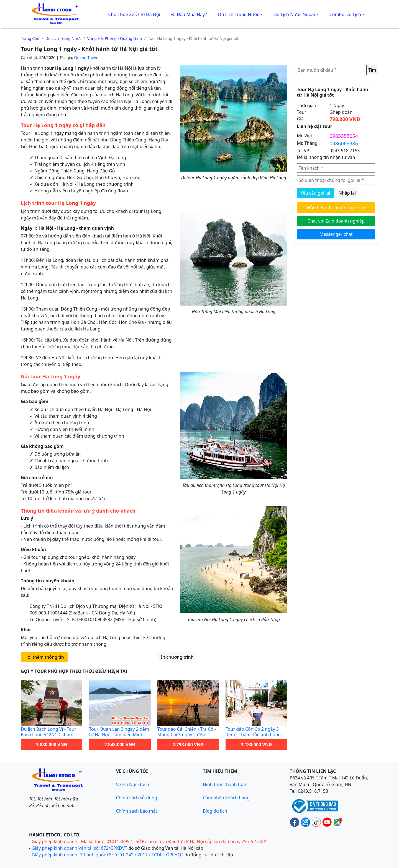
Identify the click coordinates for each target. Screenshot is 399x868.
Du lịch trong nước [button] (239, 14)
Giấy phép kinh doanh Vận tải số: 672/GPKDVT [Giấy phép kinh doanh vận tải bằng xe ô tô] (79, 848)
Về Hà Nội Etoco (133, 784)
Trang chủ (30, 38)
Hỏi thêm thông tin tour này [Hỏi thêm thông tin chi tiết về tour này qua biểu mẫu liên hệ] (336, 208)
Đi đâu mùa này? (189, 14)
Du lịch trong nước (63, 38)
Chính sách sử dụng (137, 798)
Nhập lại (347, 193)
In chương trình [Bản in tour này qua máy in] (177, 657)
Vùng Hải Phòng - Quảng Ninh (115, 38)
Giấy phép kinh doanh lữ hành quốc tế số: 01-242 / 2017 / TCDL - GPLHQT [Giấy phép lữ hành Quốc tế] (108, 855)
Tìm (372, 70)
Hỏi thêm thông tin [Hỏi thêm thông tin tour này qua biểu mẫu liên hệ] (44, 657)
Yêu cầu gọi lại (315, 193)
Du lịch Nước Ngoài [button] (294, 14)
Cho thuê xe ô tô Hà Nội (134, 14)
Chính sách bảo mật (137, 811)
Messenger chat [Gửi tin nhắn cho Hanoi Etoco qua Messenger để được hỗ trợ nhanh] (336, 234)
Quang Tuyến (86, 57)
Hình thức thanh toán (225, 784)
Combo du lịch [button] (345, 14)
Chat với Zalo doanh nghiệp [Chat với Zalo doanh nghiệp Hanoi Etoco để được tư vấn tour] (336, 221)
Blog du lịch (215, 811)
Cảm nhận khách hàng (226, 798)
